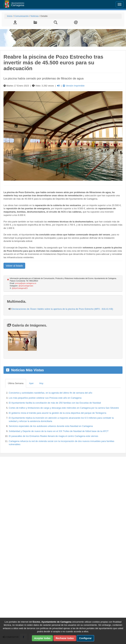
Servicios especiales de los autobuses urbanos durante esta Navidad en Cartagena (51, 426)
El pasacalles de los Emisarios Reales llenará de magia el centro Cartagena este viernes (53, 436)
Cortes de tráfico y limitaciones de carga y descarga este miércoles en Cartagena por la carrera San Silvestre (64, 408)
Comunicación (21, 16)
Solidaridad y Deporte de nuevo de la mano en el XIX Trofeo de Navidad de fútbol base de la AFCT (59, 431)
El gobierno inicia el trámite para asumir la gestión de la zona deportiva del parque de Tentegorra (57, 413)
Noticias (34, 16)
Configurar (85, 638)
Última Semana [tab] (16, 383)
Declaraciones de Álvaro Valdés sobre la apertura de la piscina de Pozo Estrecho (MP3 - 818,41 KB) (63, 309)
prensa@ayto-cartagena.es (26, 283)
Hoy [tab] (41, 383)
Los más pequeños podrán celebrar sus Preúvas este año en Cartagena (45, 398)
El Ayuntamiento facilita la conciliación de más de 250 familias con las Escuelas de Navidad (55, 403)
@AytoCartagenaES (20, 288)
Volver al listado (14, 266)
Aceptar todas (42, 638)
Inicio (10, 16)
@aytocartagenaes (26, 286)
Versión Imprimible (74, 86)
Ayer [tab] (31, 383)
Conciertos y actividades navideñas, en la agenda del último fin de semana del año (50, 393)
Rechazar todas (65, 638)
